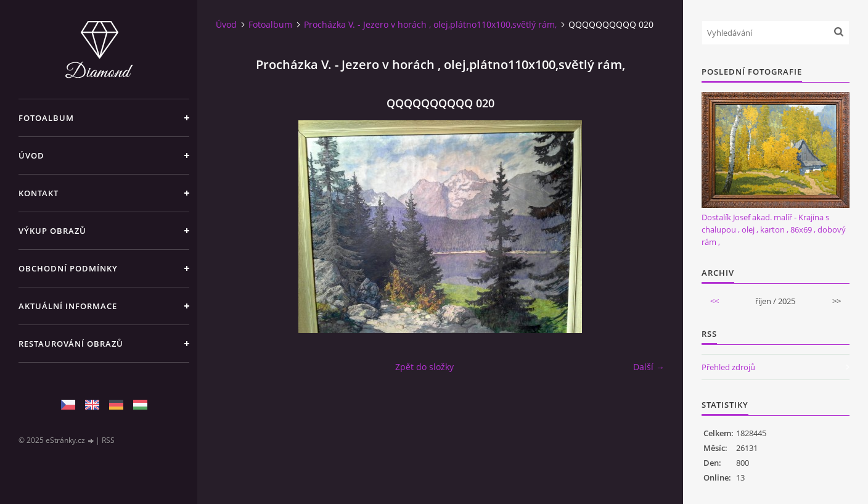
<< (714, 301)
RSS (108, 440)
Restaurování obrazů (71, 344)
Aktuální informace (68, 306)
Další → (649, 367)
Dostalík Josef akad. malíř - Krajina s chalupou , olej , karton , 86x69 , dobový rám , (774, 229)
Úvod (31, 155)
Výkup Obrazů (52, 231)
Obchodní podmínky (68, 268)
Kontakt (39, 193)
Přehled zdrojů (728, 367)
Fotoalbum (46, 118)
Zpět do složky (424, 367)
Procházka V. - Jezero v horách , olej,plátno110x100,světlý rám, (430, 24)
